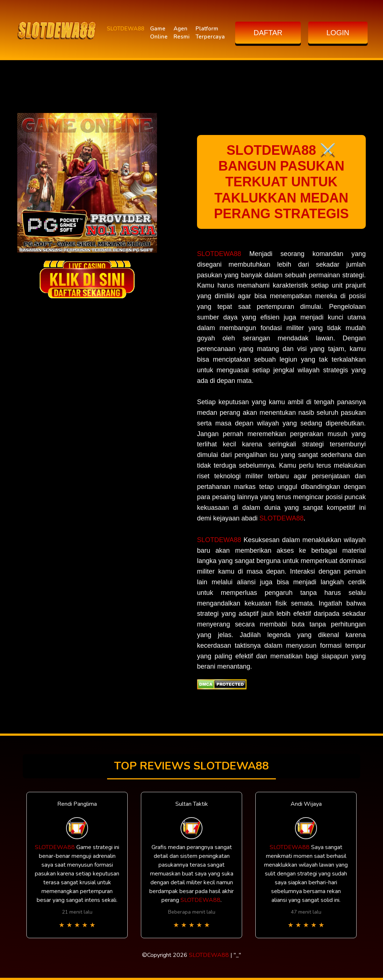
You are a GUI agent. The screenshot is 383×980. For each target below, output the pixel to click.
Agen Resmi (182, 33)
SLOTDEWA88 (125, 29)
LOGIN (338, 33)
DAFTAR (268, 33)
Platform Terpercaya (210, 33)
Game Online (159, 33)
